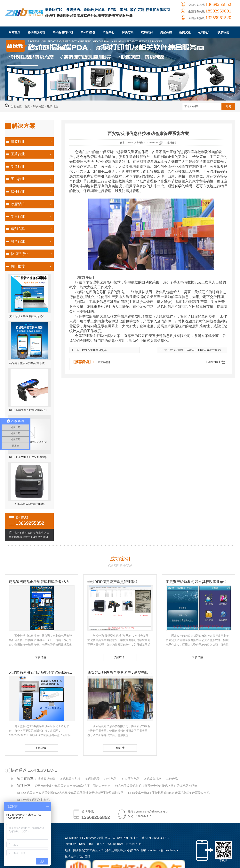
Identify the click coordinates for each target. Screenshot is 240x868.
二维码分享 (171, 143)
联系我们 (223, 32)
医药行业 (18, 154)
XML (91, 844)
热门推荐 (18, 266)
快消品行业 (20, 254)
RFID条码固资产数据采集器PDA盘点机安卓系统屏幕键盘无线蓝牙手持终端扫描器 (29, 410)
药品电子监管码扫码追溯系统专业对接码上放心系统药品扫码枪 (29, 363)
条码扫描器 (88, 32)
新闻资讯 (185, 32)
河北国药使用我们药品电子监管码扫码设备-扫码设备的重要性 (42, 672)
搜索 (228, 107)
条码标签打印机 (63, 32)
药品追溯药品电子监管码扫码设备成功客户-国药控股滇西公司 (42, 582)
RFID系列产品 (130, 779)
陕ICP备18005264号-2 (156, 838)
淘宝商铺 (166, 32)
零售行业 (18, 216)
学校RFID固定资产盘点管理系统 (113, 582)
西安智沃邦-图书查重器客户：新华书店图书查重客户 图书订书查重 (120, 672)
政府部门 (18, 204)
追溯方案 (18, 229)
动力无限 (85, 857)
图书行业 (18, 179)
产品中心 (108, 32)
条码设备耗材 (153, 779)
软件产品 (110, 779)
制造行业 (18, 167)
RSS (82, 844)
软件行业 (18, 191)
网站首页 (14, 32)
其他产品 (172, 779)
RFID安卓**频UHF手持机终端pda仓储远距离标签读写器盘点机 (29, 457)
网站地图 (71, 844)
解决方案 (128, 32)
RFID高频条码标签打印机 (29, 504)
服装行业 (52, 106)
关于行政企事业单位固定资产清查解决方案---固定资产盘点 (29, 316)
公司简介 (204, 32)
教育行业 (18, 241)
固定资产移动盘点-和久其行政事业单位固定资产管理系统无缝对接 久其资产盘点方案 (198, 582)
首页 (27, 106)
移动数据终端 (36, 32)
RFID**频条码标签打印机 (33, 800)
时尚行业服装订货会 (94, 350)
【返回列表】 (213, 362)
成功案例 (147, 32)
